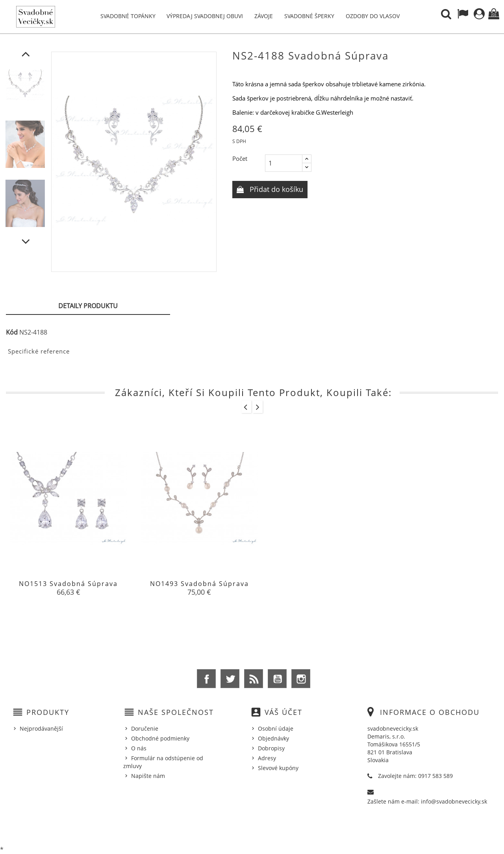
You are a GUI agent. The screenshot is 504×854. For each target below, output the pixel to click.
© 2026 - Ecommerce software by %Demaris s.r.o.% (252, 828)
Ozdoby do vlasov (373, 16)
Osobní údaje (276, 728)
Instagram (301, 679)
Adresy (267, 758)
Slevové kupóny (278, 768)
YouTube (277, 679)
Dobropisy (271, 748)
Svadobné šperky (309, 16)
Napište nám (148, 776)
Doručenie (145, 728)
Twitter (230, 679)
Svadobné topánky (128, 16)
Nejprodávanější (41, 728)
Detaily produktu (88, 306)
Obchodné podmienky (160, 738)
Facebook (206, 679)
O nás (139, 748)
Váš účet (283, 712)
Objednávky (273, 738)
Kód (12, 332)
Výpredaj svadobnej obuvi (205, 16)
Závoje (264, 16)
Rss (254, 679)
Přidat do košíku (275, 189)
